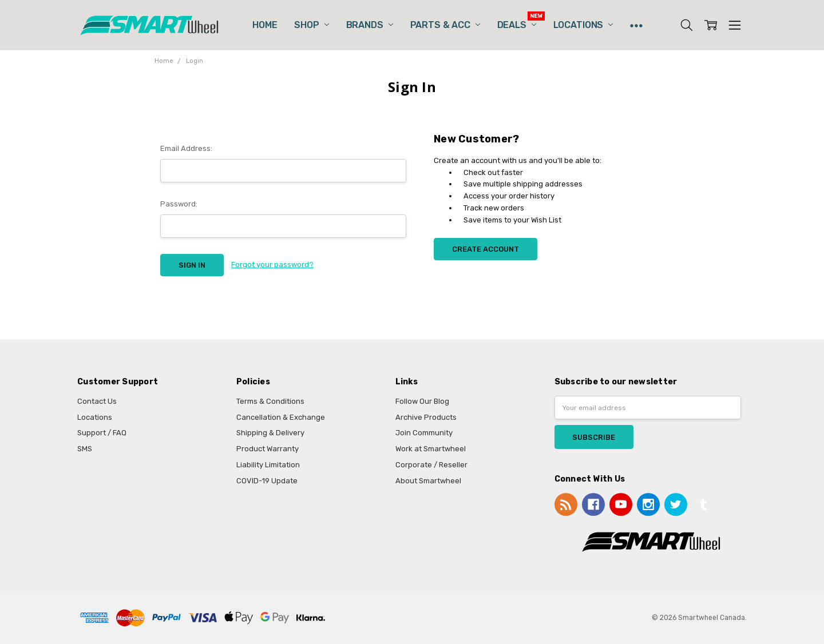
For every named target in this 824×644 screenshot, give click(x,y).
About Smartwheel (428, 481)
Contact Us (97, 401)
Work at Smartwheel (431, 449)
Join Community (424, 433)
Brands (370, 25)
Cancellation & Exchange (281, 417)
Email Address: (186, 148)
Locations (583, 25)
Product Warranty (268, 449)
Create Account (486, 249)
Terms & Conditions (270, 401)
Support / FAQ (102, 433)
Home (265, 25)
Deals (517, 25)
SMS (85, 449)
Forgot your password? (272, 265)
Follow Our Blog (422, 401)
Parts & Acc (445, 25)
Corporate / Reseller (431, 465)
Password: (179, 204)
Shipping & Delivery (270, 433)
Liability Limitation (268, 465)
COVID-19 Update (267, 481)
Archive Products (426, 417)
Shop (311, 25)
